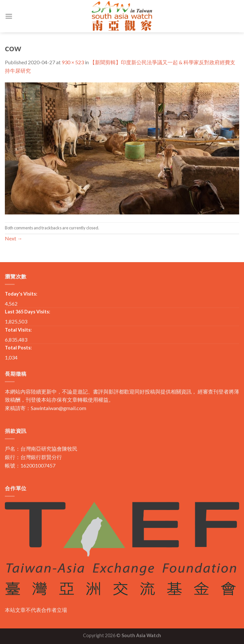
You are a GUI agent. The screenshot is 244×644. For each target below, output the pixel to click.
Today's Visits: (21, 294)
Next (14, 238)
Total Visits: (18, 330)
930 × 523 (73, 62)
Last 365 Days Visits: (28, 312)
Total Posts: (18, 348)
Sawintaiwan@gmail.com (58, 408)
